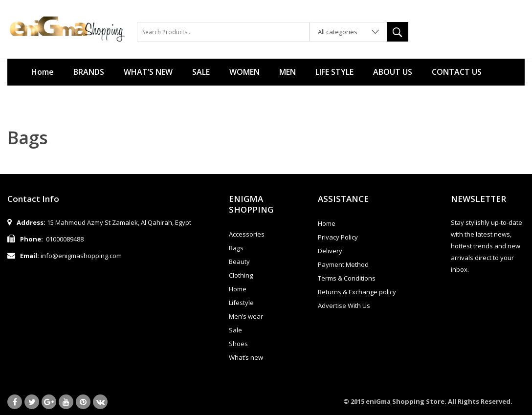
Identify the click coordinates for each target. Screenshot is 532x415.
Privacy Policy (338, 237)
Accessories (247, 234)
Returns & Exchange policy (357, 292)
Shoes (238, 344)
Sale (235, 330)
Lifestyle (241, 303)
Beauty (239, 262)
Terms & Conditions (347, 278)
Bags (236, 248)
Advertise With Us (344, 306)
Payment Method (343, 264)
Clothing (241, 275)
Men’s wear (246, 316)
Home (238, 289)
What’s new (246, 357)
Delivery (330, 251)
